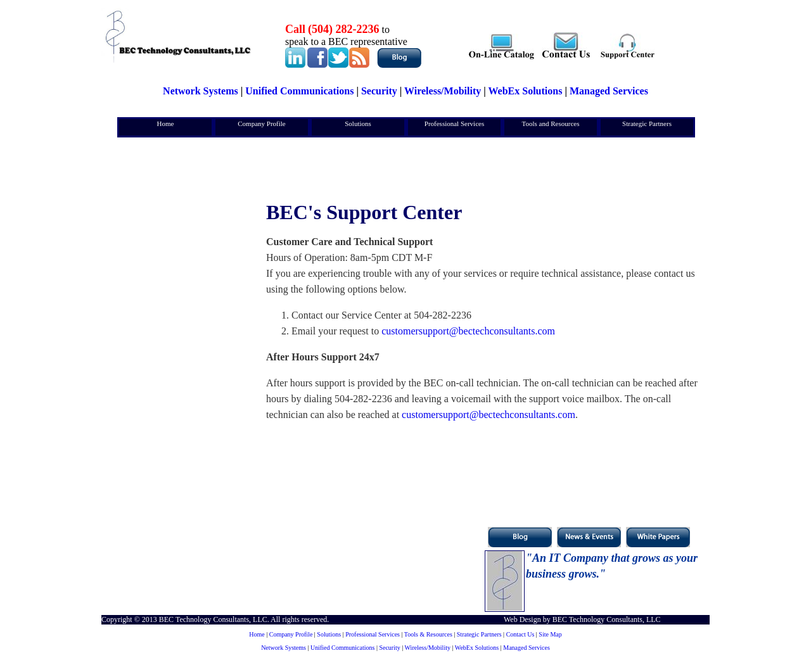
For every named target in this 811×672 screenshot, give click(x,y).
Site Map (550, 634)
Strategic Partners (647, 124)
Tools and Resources (551, 124)
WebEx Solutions (525, 91)
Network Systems (201, 91)
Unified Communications (299, 91)
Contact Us (520, 634)
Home (166, 124)
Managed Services (609, 91)
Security (379, 91)
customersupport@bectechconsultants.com (468, 331)
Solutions (358, 124)
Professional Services (454, 124)
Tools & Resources (428, 634)
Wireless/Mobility (443, 91)
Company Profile (261, 124)
